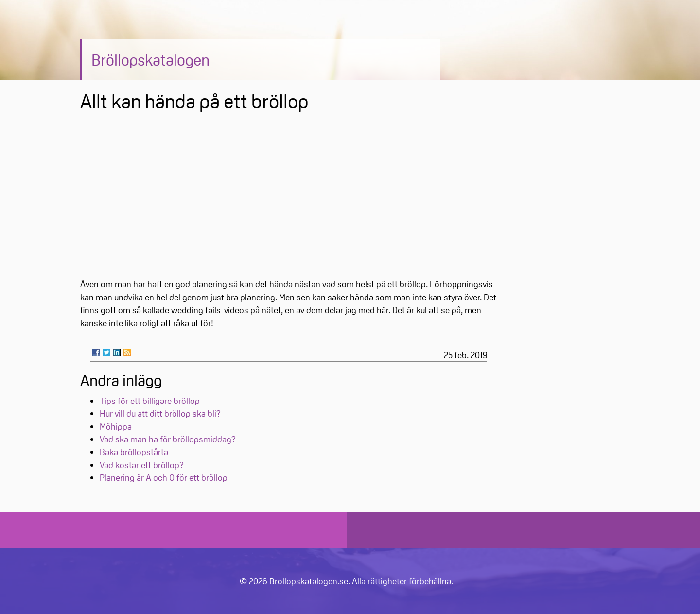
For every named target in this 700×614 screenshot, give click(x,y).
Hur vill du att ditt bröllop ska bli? (160, 413)
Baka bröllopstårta (134, 452)
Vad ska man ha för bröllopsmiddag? (168, 439)
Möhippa (116, 426)
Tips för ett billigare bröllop (150, 401)
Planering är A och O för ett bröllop (164, 477)
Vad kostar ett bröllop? (142, 465)
